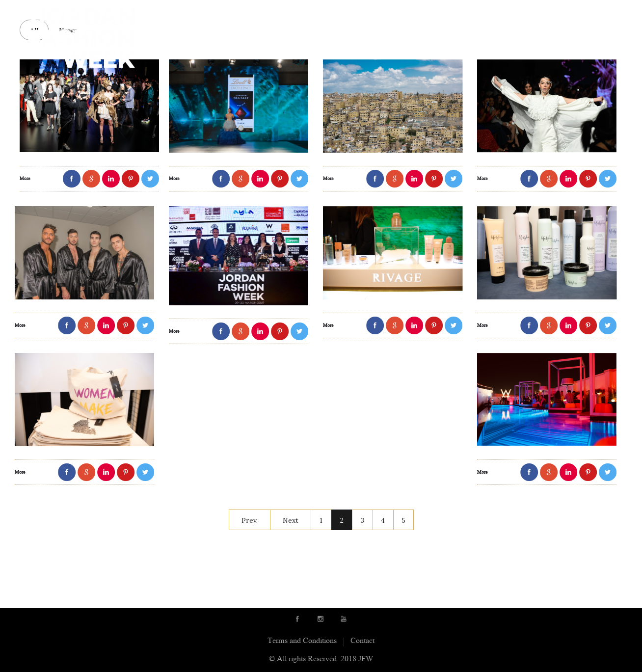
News (501, 14)
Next (291, 520)
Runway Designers (241, 14)
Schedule (462, 14)
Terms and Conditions (302, 641)
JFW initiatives (550, 14)
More (21, 179)
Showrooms (313, 14)
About (182, 14)
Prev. (250, 520)
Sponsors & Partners (390, 14)
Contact (605, 14)
